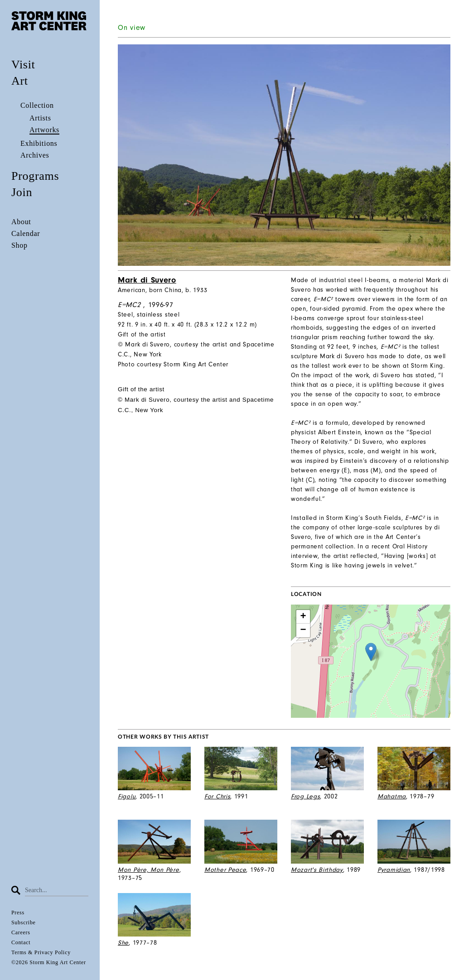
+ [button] (304, 617)
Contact (21, 942)
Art (20, 81)
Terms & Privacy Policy (41, 952)
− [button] (304, 630)
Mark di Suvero (147, 280)
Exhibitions (39, 143)
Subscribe (24, 922)
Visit (23, 65)
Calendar (26, 233)
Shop (19, 245)
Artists (40, 118)
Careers (21, 932)
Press (18, 913)
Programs (35, 176)
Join (22, 192)
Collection (37, 105)
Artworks (44, 130)
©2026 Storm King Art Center (49, 962)
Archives (35, 155)
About (21, 222)
